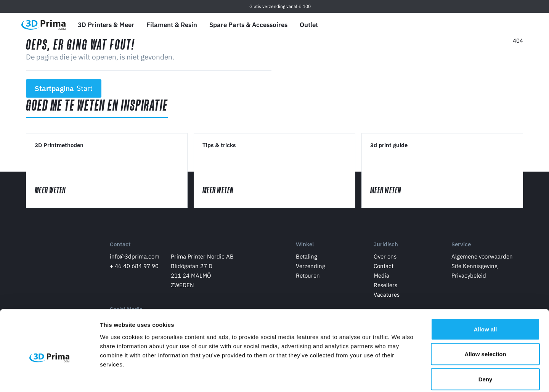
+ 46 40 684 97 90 (134, 267)
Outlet (309, 25)
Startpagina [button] (64, 88)
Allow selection (485, 317)
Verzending (311, 267)
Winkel (305, 245)
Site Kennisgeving (474, 267)
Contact (120, 245)
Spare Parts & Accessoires (248, 25)
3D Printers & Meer (106, 25)
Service (461, 245)
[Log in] (500, 25)
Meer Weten (58, 191)
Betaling (307, 258)
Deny (486, 342)
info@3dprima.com (135, 258)
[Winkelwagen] (517, 25)
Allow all (486, 292)
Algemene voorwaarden (482, 258)
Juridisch (386, 245)
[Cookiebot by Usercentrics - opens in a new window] (49, 377)
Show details (400, 377)
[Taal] (464, 25)
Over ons (385, 258)
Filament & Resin (172, 25)
